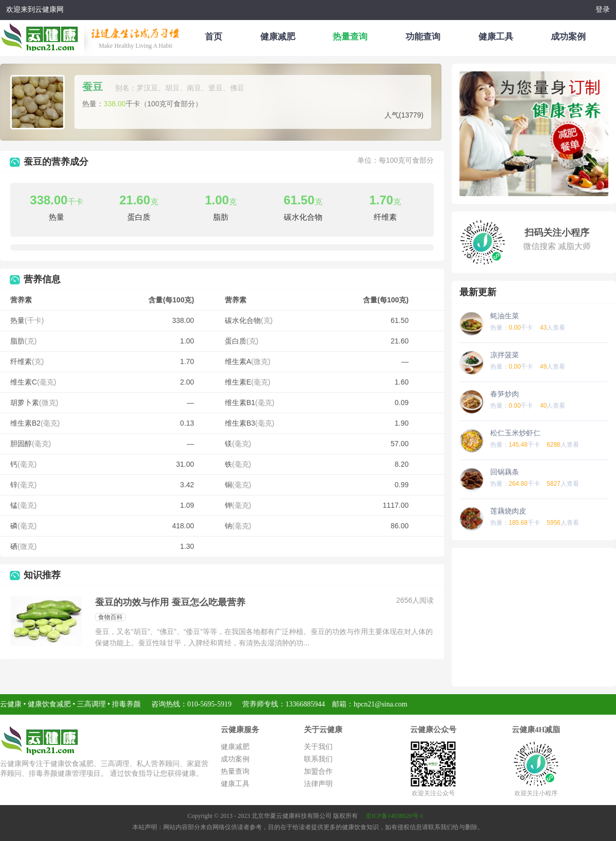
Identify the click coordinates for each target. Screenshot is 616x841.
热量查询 (350, 37)
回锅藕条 (505, 472)
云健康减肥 (42, 35)
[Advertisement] (534, 617)
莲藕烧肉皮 (508, 511)
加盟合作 (318, 771)
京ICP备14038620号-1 (394, 816)
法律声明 (318, 784)
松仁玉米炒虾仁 (515, 433)
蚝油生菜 (505, 316)
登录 (603, 9)
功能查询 (423, 37)
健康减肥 (278, 37)
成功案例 (568, 37)
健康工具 (496, 37)
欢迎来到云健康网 (35, 9)
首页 (214, 37)
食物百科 (110, 617)
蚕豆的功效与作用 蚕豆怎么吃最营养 (170, 602)
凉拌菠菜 (505, 355)
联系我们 (318, 759)
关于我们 (318, 747)
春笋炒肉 (505, 394)
